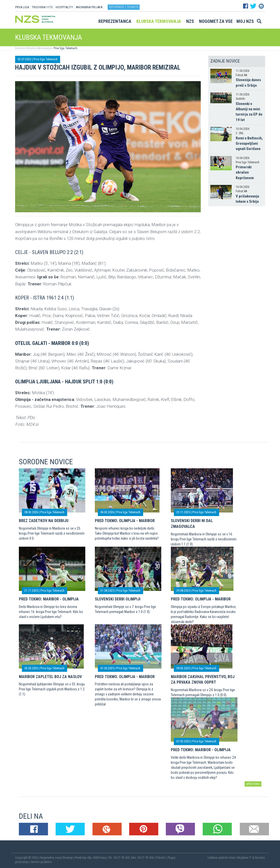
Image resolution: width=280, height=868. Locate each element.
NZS (190, 21)
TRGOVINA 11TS (42, 7)
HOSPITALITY (64, 7)
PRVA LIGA (22, 7)
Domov (19, 48)
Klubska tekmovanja (159, 21)
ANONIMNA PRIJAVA (89, 7)
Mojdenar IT (244, 858)
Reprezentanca (115, 21)
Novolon (260, 858)
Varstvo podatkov (41, 862)
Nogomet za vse (216, 21)
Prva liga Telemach (65, 48)
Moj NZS (245, 21)
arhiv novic (253, 784)
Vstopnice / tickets (124, 7)
